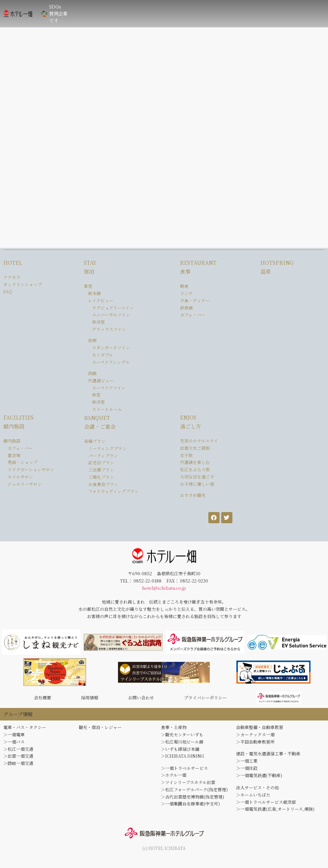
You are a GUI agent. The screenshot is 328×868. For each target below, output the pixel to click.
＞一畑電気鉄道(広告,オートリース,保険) (275, 811)
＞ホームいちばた (253, 797)
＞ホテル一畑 (174, 777)
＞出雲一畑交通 (18, 758)
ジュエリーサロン (25, 484)
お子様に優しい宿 (197, 484)
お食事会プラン (103, 484)
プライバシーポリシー (205, 699)
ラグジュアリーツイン (113, 308)
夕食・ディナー (195, 300)
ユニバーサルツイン (111, 315)
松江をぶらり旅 (195, 469)
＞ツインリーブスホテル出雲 (188, 784)
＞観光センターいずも (182, 736)
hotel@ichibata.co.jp (164, 588)
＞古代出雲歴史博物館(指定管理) (193, 799)
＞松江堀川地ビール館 (182, 744)
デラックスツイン (109, 329)
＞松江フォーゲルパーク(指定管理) (194, 791)
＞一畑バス (14, 744)
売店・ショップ (23, 462)
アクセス (12, 277)
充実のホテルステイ (199, 441)
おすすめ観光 (193, 495)
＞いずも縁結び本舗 (180, 751)
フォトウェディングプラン (114, 491)
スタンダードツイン (111, 348)
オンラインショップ (23, 284)
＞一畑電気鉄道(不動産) (259, 778)
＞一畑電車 (14, 736)
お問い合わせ (141, 699)
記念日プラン (101, 462)
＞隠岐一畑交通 (18, 765)
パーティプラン (103, 456)
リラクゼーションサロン (31, 469)
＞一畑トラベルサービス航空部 (266, 804)
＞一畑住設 (247, 770)
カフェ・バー (193, 315)
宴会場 (14, 455)
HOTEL (13, 263)
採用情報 (90, 699)
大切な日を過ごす (197, 477)
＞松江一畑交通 (18, 751)
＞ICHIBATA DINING (182, 758)
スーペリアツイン (109, 388)
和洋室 (98, 322)
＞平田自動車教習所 (255, 744)
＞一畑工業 (247, 763)
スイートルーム (107, 409)
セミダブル (103, 355)
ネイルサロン (20, 477)
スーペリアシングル (111, 362)
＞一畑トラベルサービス (184, 770)
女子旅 (186, 455)
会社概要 (43, 699)
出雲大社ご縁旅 (195, 448)
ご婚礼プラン (101, 477)
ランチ (186, 293)
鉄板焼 (186, 308)
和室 (96, 395)
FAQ (8, 292)
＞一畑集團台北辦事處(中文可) (190, 806)
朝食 (184, 286)
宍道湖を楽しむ (195, 462)
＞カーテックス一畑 (255, 736)
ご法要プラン (101, 470)
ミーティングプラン (107, 448)
